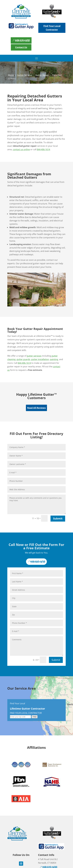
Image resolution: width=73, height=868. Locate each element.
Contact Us (21, 47)
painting (54, 359)
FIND (35, 717)
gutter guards (23, 359)
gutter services (34, 356)
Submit (58, 518)
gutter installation (40, 359)
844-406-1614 (43, 149)
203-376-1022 (22, 40)
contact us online (21, 149)
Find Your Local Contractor (52, 28)
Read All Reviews (36, 408)
